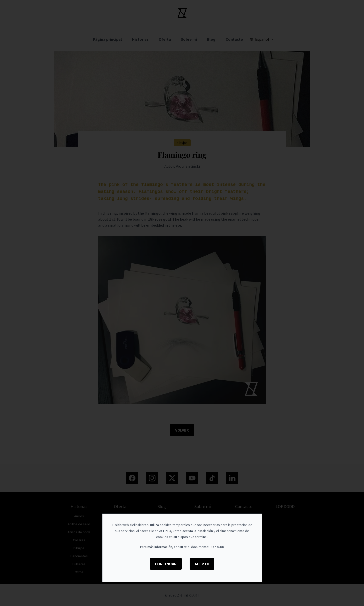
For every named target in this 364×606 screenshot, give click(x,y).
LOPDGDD (217, 547)
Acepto (202, 564)
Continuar (166, 564)
